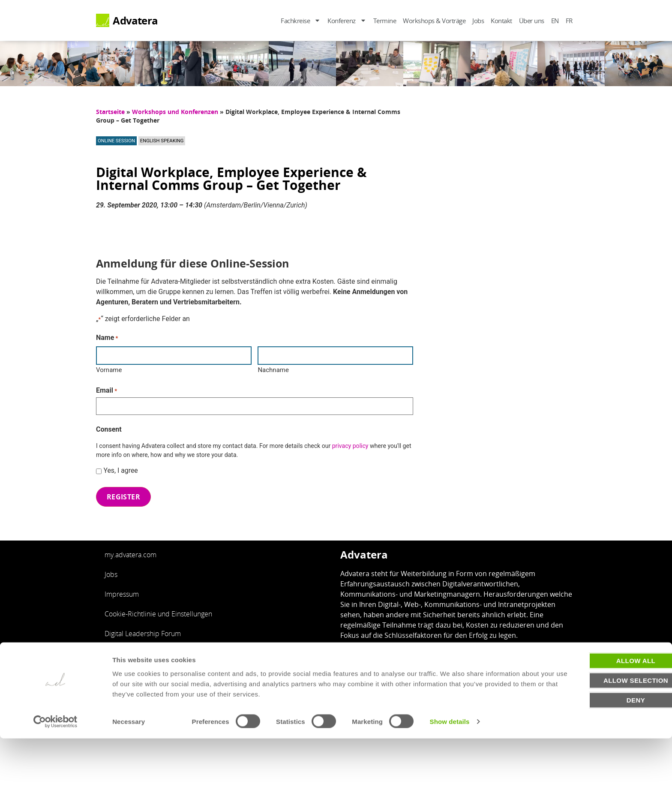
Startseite (110, 112)
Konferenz (347, 20)
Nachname (273, 368)
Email (106, 388)
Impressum (122, 589)
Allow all (600, 733)
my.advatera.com (130, 549)
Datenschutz (350, 691)
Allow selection (601, 752)
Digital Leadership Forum (143, 628)
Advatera (135, 21)
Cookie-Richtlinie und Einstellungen (158, 608)
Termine (385, 21)
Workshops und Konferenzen (175, 112)
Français (117, 667)
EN (555, 21)
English (115, 648)
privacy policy (350, 442)
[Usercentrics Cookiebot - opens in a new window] (55, 794)
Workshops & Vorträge (434, 21)
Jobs (478, 21)
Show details (450, 794)
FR (569, 21)
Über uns (532, 21)
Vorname (109, 368)
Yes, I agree (120, 467)
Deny (600, 772)
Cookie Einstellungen (409, 691)
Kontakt (501, 21)
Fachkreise (301, 20)
